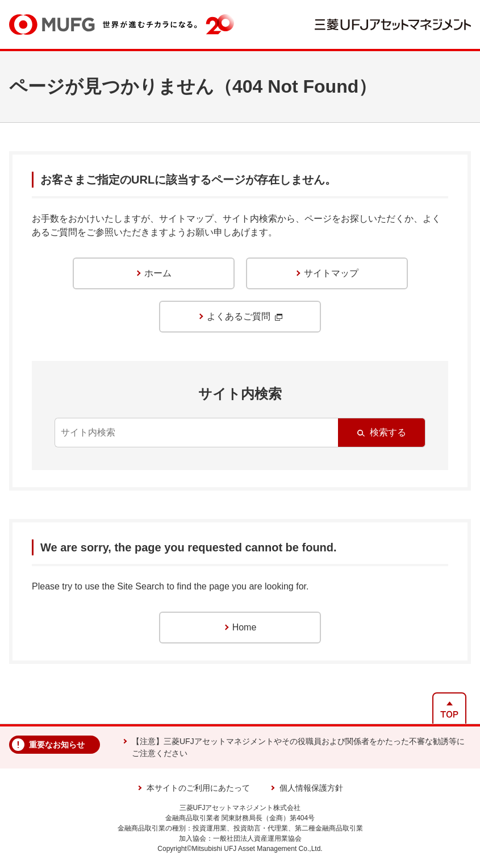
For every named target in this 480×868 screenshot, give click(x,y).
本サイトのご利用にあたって (198, 788)
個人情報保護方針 (311, 788)
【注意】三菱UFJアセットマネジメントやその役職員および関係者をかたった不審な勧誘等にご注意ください (298, 747)
